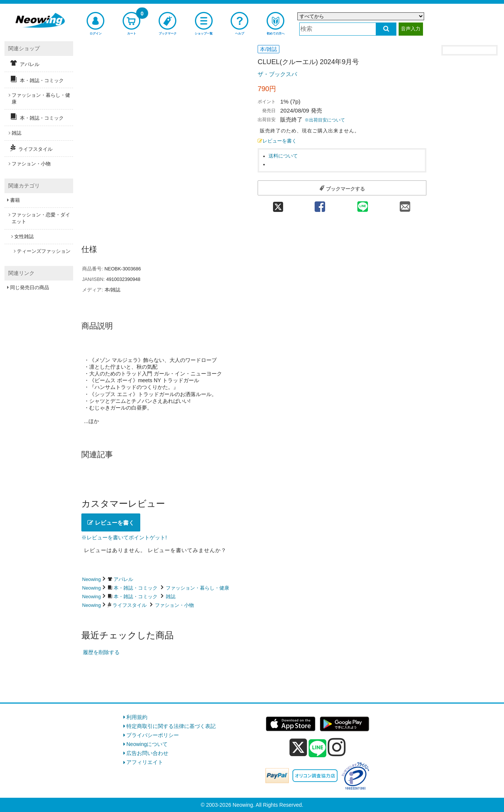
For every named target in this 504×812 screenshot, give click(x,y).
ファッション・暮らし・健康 (197, 588)
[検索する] (386, 29)
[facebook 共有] (320, 204)
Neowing (91, 579)
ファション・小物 (174, 605)
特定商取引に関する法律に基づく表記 (171, 726)
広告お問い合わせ (147, 753)
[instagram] (337, 747)
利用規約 (137, 717)
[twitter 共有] (278, 204)
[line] (318, 749)
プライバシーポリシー (153, 735)
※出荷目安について (325, 120)
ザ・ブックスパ (277, 74)
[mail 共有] (405, 204)
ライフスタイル (130, 605)
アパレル (123, 579)
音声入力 (411, 29)
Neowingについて (147, 744)
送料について (283, 156)
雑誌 (171, 597)
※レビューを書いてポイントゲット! (124, 537)
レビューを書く (277, 141)
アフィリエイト (145, 762)
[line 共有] (363, 204)
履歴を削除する (101, 652)
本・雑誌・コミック (136, 588)
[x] (298, 747)
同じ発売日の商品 (30, 287)
